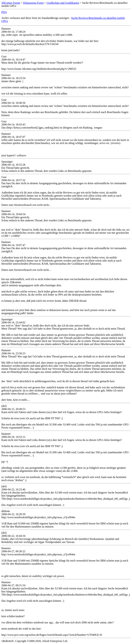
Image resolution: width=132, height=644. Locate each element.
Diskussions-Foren (33, 3)
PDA (4, 12)
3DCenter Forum (11, 3)
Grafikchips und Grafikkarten (63, 3)
